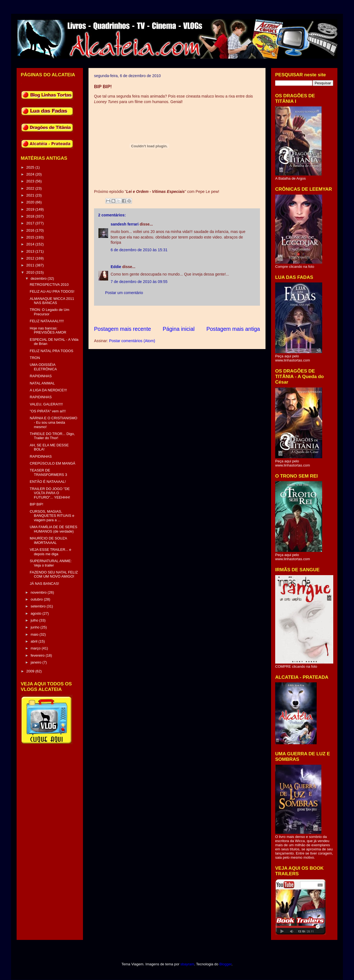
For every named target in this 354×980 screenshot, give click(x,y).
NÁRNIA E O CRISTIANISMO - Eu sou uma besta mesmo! (53, 422)
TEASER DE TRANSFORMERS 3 (48, 472)
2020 (31, 202)
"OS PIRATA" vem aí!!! (48, 411)
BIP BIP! (36, 504)
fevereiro (38, 655)
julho (35, 620)
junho (36, 627)
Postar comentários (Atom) (132, 341)
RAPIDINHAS (41, 376)
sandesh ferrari (125, 224)
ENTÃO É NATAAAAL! (48, 482)
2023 (31, 181)
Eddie (116, 267)
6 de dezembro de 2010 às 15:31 (139, 250)
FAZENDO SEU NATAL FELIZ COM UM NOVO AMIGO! (54, 574)
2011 (31, 265)
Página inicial (179, 329)
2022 (31, 188)
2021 (31, 195)
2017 (31, 223)
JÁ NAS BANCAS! (44, 584)
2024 (31, 174)
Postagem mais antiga (233, 329)
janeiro (37, 662)
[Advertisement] (195, 315)
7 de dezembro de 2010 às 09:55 (139, 282)
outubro (37, 599)
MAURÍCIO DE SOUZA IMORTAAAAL (48, 540)
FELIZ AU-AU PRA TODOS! (52, 291)
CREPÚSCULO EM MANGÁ (52, 463)
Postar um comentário (124, 293)
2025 (31, 167)
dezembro (39, 278)
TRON (35, 358)
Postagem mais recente (123, 329)
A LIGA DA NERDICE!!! (48, 390)
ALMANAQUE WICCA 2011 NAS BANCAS (52, 301)
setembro (39, 606)
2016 (31, 230)
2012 (31, 258)
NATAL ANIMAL (42, 383)
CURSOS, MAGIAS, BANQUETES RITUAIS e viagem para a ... (52, 516)
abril (35, 641)
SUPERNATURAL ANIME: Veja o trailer (51, 563)
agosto (37, 613)
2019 (31, 209)
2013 (31, 251)
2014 (31, 244)
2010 (31, 272)
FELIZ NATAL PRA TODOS (51, 351)
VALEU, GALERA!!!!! (46, 404)
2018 (31, 216)
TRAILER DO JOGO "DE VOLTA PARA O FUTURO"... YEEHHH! (50, 493)
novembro (39, 592)
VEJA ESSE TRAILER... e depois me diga (50, 552)
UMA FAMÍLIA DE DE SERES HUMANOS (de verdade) (53, 529)
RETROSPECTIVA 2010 (49, 285)
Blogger (225, 964)
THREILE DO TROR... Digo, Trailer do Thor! (52, 436)
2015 (31, 237)
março (36, 648)
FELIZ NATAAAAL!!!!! (47, 321)
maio (35, 634)
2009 (31, 671)
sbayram (187, 964)
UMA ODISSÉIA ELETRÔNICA (43, 367)
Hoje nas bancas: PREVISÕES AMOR (48, 330)
